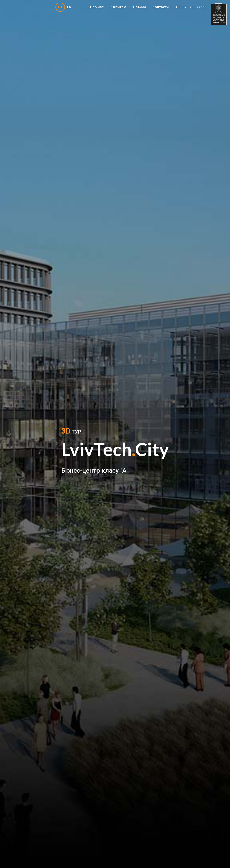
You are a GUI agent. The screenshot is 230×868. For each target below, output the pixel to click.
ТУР (71, 431)
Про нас (97, 7)
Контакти (161, 7)
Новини (139, 7)
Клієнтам (118, 7)
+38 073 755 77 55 (190, 7)
